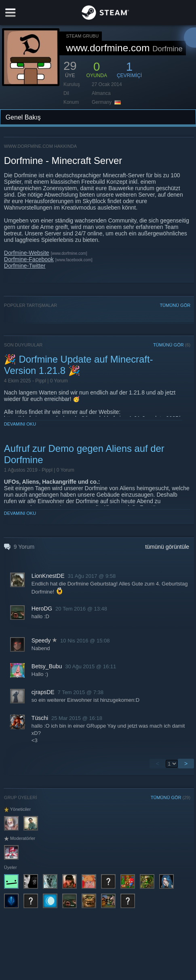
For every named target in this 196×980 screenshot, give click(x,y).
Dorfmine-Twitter (25, 266)
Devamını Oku (20, 424)
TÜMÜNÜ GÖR (175, 305)
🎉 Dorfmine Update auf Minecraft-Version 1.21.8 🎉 (79, 365)
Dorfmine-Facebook (29, 259)
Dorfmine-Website (27, 253)
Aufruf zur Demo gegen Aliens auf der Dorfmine (84, 454)
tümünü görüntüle (167, 547)
